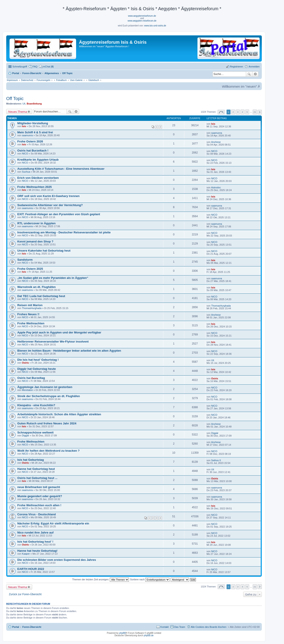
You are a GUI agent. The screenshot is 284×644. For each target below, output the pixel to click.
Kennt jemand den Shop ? (35, 241)
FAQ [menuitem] (35, 67)
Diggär (26, 435)
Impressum (12, 80)
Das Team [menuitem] (180, 627)
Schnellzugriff (20, 67)
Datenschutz (27, 80)
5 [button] (247, 112)
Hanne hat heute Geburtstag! (37, 551)
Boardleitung (34, 104)
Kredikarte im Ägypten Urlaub (38, 160)
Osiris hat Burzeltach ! (33, 151)
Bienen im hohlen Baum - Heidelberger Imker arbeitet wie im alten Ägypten (69, 351)
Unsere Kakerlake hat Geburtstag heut (44, 251)
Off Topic (15, 98)
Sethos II (216, 460)
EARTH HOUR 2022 (31, 569)
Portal (16, 73)
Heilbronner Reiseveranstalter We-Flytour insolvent (53, 342)
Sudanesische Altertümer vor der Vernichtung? (50, 205)
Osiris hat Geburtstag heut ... (37, 478)
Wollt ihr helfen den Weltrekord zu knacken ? (48, 451)
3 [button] (238, 112)
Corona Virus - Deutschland (36, 514)
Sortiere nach (150, 579)
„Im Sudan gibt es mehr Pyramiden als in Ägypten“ (53, 278)
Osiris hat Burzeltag (31, 378)
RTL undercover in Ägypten (36, 223)
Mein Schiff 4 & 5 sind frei (35, 132)
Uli (24, 104)
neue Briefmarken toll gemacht (39, 487)
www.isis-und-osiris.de (155, 26)
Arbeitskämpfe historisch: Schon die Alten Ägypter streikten (59, 414)
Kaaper (26, 554)
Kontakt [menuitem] (165, 627)
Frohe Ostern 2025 (30, 269)
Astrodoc (216, 187)
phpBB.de (149, 635)
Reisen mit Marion (30, 305)
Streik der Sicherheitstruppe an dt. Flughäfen (49, 396)
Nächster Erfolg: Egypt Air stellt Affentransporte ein (53, 523)
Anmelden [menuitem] (254, 67)
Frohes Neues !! (28, 314)
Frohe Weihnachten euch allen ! (39, 505)
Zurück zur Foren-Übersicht (25, 594)
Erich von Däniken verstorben (38, 178)
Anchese (216, 142)
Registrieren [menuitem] (236, 67)
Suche (249, 74)
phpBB (122, 633)
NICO (25, 154)
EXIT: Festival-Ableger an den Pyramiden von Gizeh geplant (59, 214)
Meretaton (28, 390)
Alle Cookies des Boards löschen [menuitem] (209, 627)
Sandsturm (25, 260)
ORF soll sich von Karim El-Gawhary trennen (48, 196)
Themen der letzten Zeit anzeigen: (101, 579)
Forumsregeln (43, 80)
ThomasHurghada (32, 308)
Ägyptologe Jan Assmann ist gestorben (45, 387)
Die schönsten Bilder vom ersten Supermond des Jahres (57, 560)
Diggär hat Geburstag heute (37, 369)
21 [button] (255, 112)
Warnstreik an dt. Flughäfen (36, 287)
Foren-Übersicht (32, 627)
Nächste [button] (260, 112)
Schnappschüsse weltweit (35, 432)
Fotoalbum (61, 80)
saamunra (27, 135)
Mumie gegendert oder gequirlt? (40, 496)
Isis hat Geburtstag (31, 460)
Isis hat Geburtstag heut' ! (35, 542)
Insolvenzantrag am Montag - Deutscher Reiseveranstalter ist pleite (64, 232)
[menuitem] (46, 67)
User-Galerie (76, 80)
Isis (24, 126)
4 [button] (243, 112)
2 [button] (233, 112)
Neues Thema (18, 112)
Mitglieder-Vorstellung (33, 123)
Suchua (26, 172)
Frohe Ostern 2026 (30, 141)
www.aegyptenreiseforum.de (142, 16)
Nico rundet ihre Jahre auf (35, 533)
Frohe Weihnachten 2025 (35, 187)
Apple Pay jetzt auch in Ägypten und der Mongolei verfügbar (59, 332)
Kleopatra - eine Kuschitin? (36, 405)
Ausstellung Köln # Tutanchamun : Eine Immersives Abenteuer (61, 169)
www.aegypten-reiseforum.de (142, 21)
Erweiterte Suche (255, 74)
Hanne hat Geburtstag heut (36, 469)
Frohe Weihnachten (31, 323)
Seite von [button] (221, 112)
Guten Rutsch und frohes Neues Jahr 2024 (47, 423)
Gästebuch (94, 80)
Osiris (25, 363)
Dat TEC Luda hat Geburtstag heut (41, 296)
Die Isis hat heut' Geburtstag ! (38, 360)
